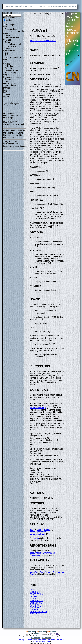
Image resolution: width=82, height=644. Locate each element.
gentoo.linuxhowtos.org (15, 105)
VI (6, 62)
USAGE (33, 599)
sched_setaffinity (38, 408)
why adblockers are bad (14, 124)
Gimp (7, 42)
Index (32, 41)
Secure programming (14, 57)
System (6, 64)
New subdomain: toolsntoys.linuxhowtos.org (15, 145)
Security (9, 68)
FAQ (5, 92)
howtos (9, 20)
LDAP (8, 36)
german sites (11, 86)
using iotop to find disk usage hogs (13, 117)
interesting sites (10, 83)
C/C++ (8, 53)
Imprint (6, 97)
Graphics (7, 40)
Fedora (8, 81)
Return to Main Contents (45, 41)
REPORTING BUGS (39, 612)
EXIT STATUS (36, 603)
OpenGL (9, 49)
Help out (7, 75)
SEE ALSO (35, 609)
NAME (33, 590)
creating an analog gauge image (15, 45)
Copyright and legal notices (41, 641)
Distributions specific (12, 77)
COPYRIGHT (36, 607)
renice (47, 530)
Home (6, 27)
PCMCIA (9, 66)
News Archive (11, 29)
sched (37, 538)
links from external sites (15, 31)
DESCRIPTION (36, 594)
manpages (10, 25)
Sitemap (7, 94)
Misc (5, 60)
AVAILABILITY (36, 614)
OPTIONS (34, 596)
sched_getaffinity (38, 532)
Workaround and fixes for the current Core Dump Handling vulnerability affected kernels (14, 134)
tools (5, 90)
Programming (9, 51)
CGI (7, 55)
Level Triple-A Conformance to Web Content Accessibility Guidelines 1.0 (41, 640)
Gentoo (8, 79)
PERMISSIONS (37, 601)
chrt (32, 530)
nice (39, 530)
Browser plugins (12, 73)
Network (7, 33)
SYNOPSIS (35, 592)
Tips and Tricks (12, 70)
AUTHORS (35, 605)
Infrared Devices (12, 38)
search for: (8, 13)
